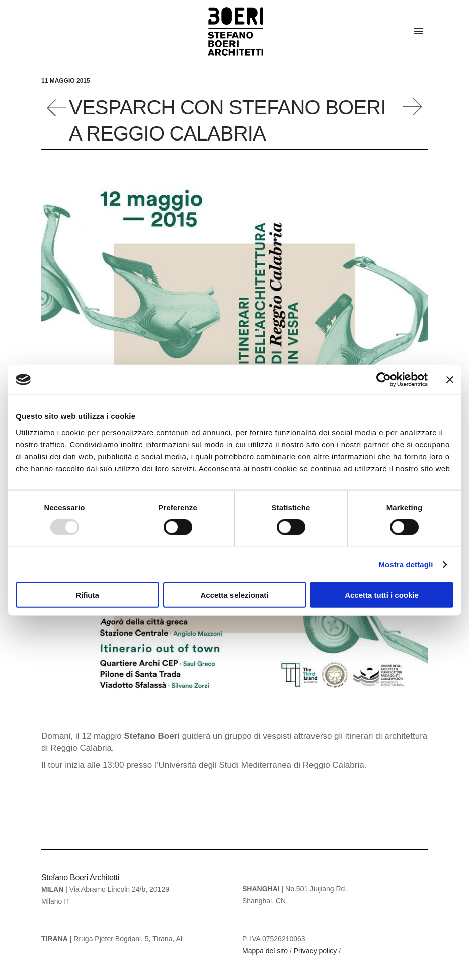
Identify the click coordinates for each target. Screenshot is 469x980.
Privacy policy (316, 951)
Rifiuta (87, 594)
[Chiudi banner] (450, 380)
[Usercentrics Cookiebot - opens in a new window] (384, 380)
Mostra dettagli (406, 564)
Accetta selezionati (234, 594)
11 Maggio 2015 (66, 81)
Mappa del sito (265, 951)
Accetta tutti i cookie (382, 594)
